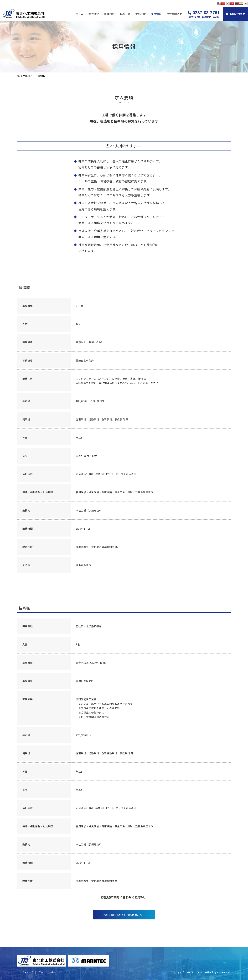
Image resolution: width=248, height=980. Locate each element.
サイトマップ (26, 972)
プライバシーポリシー (49, 972)
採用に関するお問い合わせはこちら (124, 915)
